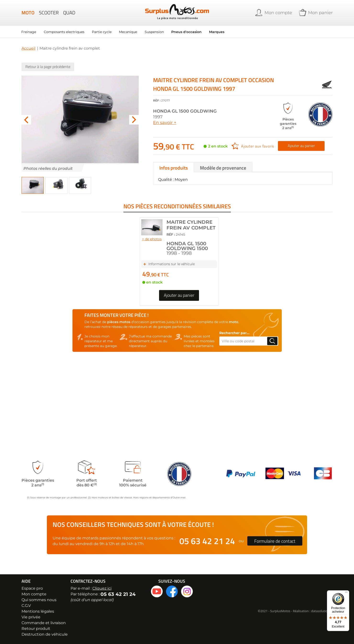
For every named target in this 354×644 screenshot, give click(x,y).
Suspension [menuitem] (155, 32)
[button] (33, 185)
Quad (69, 13)
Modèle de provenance (223, 168)
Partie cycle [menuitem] (102, 32)
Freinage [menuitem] (29, 32)
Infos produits (174, 168)
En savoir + (165, 122)
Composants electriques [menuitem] (64, 32)
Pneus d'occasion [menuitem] (187, 32)
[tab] (174, 167)
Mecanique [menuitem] (129, 32)
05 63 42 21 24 (207, 541)
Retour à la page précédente (48, 66)
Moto (28, 13)
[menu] (134, 32)
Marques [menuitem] (218, 32)
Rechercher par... (234, 322)
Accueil (28, 48)
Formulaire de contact (275, 541)
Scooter (49, 13)
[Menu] (346, 593)
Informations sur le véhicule (171, 253)
